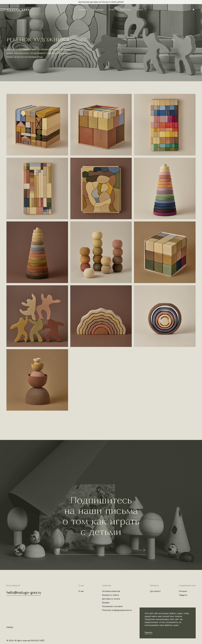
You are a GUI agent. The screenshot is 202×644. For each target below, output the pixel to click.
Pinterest (183, 591)
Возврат (106, 603)
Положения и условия (112, 606)
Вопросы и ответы (111, 595)
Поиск (140, 9)
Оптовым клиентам (111, 591)
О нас (112, 9)
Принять (149, 632)
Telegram (183, 595)
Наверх (10, 627)
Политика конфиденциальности (117, 610)
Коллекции (98, 9)
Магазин (83, 9)
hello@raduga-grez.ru (24, 592)
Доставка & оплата (111, 599)
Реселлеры (126, 9)
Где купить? (155, 591)
